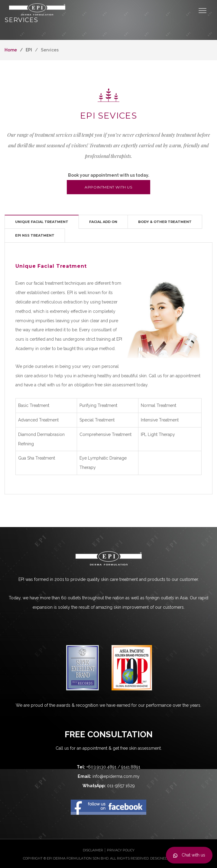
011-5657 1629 (121, 786)
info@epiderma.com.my (116, 776)
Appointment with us (108, 187)
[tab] (42, 222)
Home (11, 50)
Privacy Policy (121, 850)
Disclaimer (93, 850)
